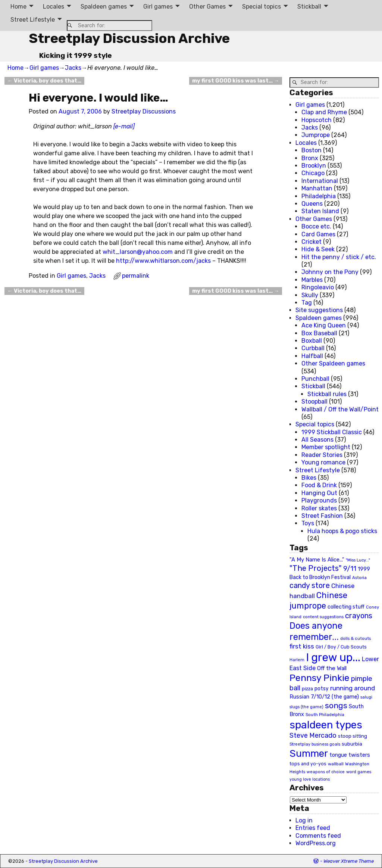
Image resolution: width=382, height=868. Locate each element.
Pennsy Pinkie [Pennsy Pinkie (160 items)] (320, 678)
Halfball (312, 356)
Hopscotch (317, 120)
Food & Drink (319, 485)
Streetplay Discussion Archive (129, 38)
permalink (136, 276)
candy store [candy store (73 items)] (310, 586)
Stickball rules (327, 394)
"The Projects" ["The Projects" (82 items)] (316, 568)
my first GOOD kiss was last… (236, 81)
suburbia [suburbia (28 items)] (352, 744)
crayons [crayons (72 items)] (359, 616)
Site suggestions (319, 310)
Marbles (312, 280)
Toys (308, 523)
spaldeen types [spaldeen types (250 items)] (326, 725)
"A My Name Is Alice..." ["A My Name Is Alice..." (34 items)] (317, 560)
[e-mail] (124, 126)
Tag (307, 303)
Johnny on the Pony (330, 272)
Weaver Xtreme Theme (349, 861)
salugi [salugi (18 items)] (366, 697)
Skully (310, 295)
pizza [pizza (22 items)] (307, 689)
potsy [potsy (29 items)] (322, 688)
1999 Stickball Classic (332, 432)
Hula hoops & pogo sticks (342, 531)
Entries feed (313, 828)
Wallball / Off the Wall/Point (340, 409)
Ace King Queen (324, 325)
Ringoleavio (318, 287)
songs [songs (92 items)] (336, 705)
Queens (312, 204)
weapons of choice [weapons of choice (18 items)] (326, 772)
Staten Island (320, 211)
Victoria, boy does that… (44, 81)
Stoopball (314, 402)
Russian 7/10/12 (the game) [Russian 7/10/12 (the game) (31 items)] (324, 697)
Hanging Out (319, 493)
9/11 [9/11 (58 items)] (350, 569)
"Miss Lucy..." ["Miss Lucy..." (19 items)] (358, 560)
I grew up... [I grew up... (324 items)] (333, 657)
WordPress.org (316, 843)
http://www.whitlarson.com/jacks (163, 261)
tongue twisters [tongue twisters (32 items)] (350, 755)
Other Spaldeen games (333, 363)
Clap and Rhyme (324, 112)
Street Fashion (322, 516)
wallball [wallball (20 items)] (336, 764)
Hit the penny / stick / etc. (339, 257)
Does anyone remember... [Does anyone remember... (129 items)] (316, 631)
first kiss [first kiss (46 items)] (302, 646)
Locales (54, 7)
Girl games (158, 7)
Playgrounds (319, 500)
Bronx (310, 158)
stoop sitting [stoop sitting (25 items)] (353, 736)
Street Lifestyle (33, 20)
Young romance (323, 462)
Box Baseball (319, 333)
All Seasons (317, 440)
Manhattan (317, 188)
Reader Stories (322, 455)
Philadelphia (319, 196)
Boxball (312, 341)
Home (18, 7)
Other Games (207, 7)
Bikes (309, 478)
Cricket (311, 242)
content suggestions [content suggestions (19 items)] (323, 617)
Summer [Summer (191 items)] (309, 753)
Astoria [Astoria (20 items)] (359, 578)
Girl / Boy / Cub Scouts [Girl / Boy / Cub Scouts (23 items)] (341, 647)
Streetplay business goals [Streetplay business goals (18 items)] (315, 744)
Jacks (73, 68)
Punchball (315, 379)
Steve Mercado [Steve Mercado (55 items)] (313, 735)
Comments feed (318, 836)
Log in (304, 820)
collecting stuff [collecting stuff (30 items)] (346, 607)
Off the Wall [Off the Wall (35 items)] (332, 668)
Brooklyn (314, 166)
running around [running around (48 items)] (353, 688)
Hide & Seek (318, 249)
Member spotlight (326, 447)
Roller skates (319, 508)
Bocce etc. (316, 226)
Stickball (309, 7)
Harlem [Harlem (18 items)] (297, 660)
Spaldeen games (104, 7)
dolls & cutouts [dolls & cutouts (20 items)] (356, 638)
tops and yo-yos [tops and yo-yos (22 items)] (308, 764)
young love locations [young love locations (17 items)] (310, 779)
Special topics (262, 7)
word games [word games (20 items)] (359, 772)
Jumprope (316, 135)
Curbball (313, 348)
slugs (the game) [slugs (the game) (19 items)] (306, 707)
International (320, 181)
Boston (311, 150)
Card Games (318, 234)
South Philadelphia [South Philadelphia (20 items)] (325, 715)
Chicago (313, 173)
